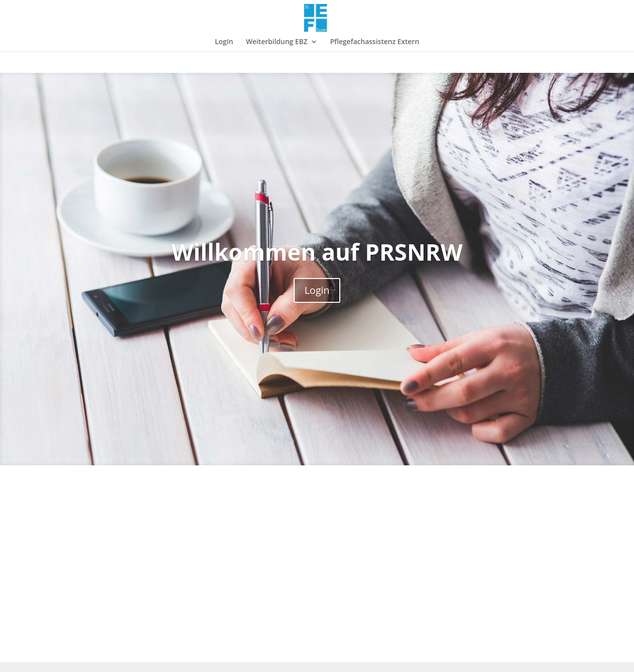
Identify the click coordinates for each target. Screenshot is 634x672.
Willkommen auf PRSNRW (317, 252)
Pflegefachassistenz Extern (374, 42)
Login (317, 290)
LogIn (224, 42)
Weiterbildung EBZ (276, 42)
